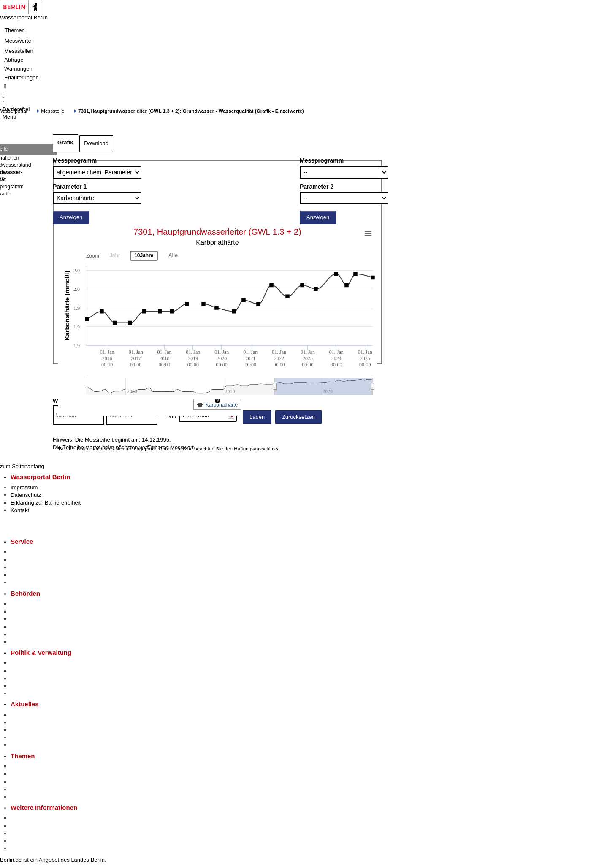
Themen (15, 30)
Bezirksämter (27, 619)
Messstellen (19, 51)
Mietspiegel (24, 789)
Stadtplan (22, 848)
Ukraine (20, 737)
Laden (257, 417)
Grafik (65, 142)
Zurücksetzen (298, 417)
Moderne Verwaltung (36, 782)
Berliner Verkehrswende (40, 774)
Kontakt (20, 510)
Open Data (24, 686)
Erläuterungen (22, 77)
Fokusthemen (27, 766)
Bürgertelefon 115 (32, 567)
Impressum (24, 487)
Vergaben (22, 693)
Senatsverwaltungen (35, 612)
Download (96, 143)
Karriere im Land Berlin (39, 671)
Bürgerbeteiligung (32, 678)
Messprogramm (75, 160)
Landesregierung (31, 663)
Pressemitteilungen (34, 715)
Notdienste (24, 575)
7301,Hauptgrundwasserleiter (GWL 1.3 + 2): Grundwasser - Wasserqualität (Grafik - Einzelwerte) (191, 111)
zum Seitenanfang (22, 466)
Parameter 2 (317, 187)
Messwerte (18, 41)
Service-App (26, 552)
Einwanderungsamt (34, 642)
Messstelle (53, 111)
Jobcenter (23, 634)
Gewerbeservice (30, 582)
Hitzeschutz (25, 745)
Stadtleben (24, 841)
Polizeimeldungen (32, 722)
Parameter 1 (70, 187)
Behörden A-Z (27, 604)
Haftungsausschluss (256, 449)
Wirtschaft (23, 833)
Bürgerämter (26, 627)
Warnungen (18, 69)
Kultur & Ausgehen (33, 818)
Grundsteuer (26, 797)
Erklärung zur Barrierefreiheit (46, 503)
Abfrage (14, 60)
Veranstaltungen (30, 730)
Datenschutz (26, 495)
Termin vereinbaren (34, 560)
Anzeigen (71, 217)
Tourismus (23, 826)
